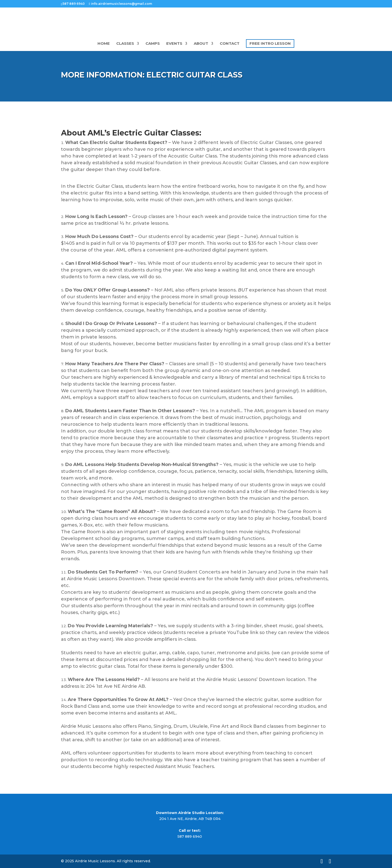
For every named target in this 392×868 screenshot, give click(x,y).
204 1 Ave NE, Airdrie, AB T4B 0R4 (190, 819)
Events (174, 44)
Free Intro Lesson (270, 43)
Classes (125, 44)
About (201, 44)
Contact (230, 44)
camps (153, 44)
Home (104, 44)
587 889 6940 (190, 836)
